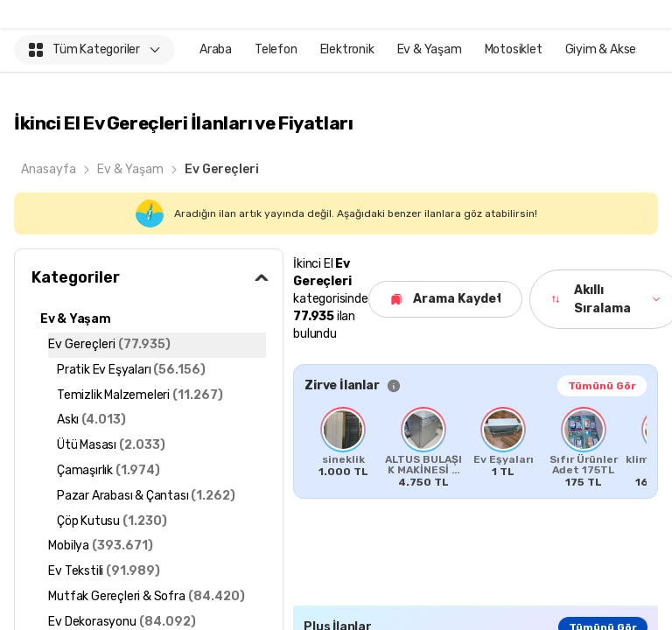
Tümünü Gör (602, 386)
